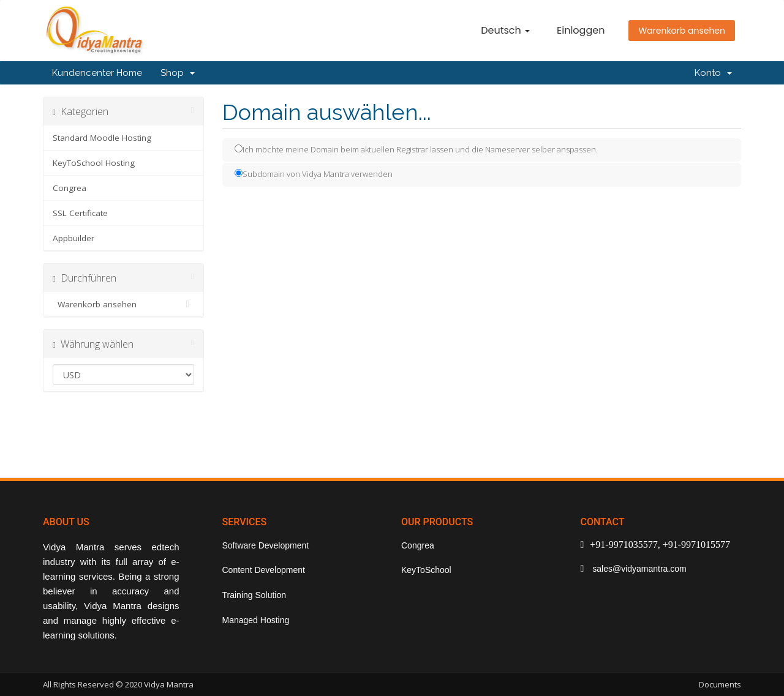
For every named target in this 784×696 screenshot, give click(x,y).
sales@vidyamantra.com (638, 569)
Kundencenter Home (97, 73)
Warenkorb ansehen (682, 31)
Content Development (264, 570)
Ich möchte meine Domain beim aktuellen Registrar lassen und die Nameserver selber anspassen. (416, 149)
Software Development (266, 545)
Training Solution (254, 595)
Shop (178, 73)
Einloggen (581, 30)
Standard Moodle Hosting (102, 138)
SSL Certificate (80, 213)
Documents (720, 684)
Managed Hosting (256, 620)
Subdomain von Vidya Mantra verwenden (314, 174)
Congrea (70, 188)
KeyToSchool (426, 570)
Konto (713, 73)
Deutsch (505, 30)
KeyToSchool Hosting (94, 163)
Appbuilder (73, 238)
